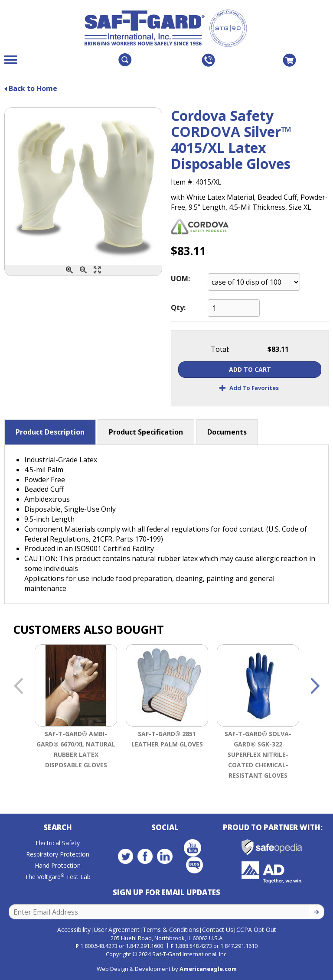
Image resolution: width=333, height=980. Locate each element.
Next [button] (315, 687)
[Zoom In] (69, 270)
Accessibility (74, 930)
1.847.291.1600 (144, 946)
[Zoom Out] (83, 270)
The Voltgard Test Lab (58, 877)
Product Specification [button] (146, 432)
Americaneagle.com (208, 969)
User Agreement (117, 930)
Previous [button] (18, 687)
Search (58, 827)
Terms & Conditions (171, 930)
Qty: (178, 308)
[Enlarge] (97, 270)
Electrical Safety (58, 843)
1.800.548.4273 (99, 946)
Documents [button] (227, 432)
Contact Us (218, 930)
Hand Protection (58, 865)
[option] (76, 714)
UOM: (180, 279)
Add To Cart (250, 369)
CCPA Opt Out (256, 930)
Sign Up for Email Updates (166, 892)
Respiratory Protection (58, 854)
